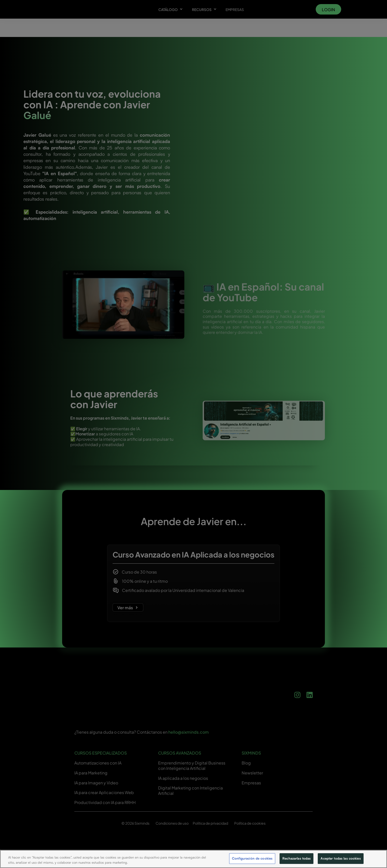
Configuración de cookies (252, 858)
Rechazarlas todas (296, 858)
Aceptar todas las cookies (341, 858)
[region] (193, 859)
